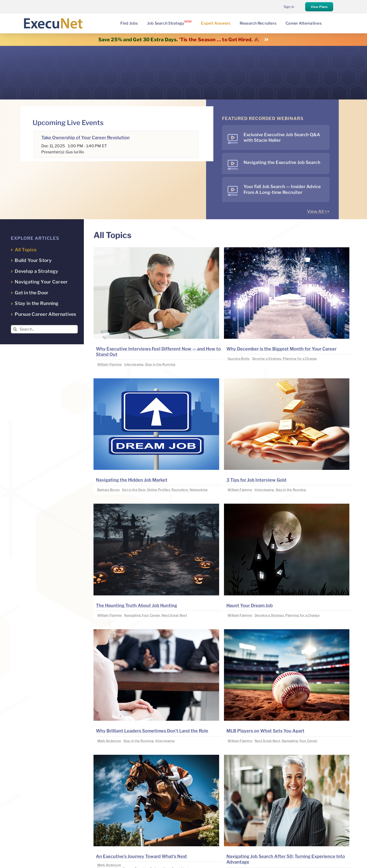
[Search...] (44, 329)
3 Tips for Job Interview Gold (256, 480)
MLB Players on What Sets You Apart (265, 731)
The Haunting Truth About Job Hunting (137, 605)
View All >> (318, 211)
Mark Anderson (109, 741)
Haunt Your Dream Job (250, 605)
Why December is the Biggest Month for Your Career (281, 349)
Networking (199, 490)
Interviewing (134, 364)
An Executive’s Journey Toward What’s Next (141, 856)
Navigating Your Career (142, 615)
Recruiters (180, 490)
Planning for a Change (300, 359)
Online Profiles (159, 490)
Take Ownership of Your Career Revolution (86, 138)
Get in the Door (134, 490)
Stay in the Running (160, 364)
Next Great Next (174, 615)
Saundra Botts (239, 359)
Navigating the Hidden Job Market (132, 480)
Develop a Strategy (267, 359)
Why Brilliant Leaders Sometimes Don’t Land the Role (152, 731)
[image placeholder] (156, 249)
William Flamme (110, 364)
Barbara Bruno (109, 490)
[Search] (15, 329)
